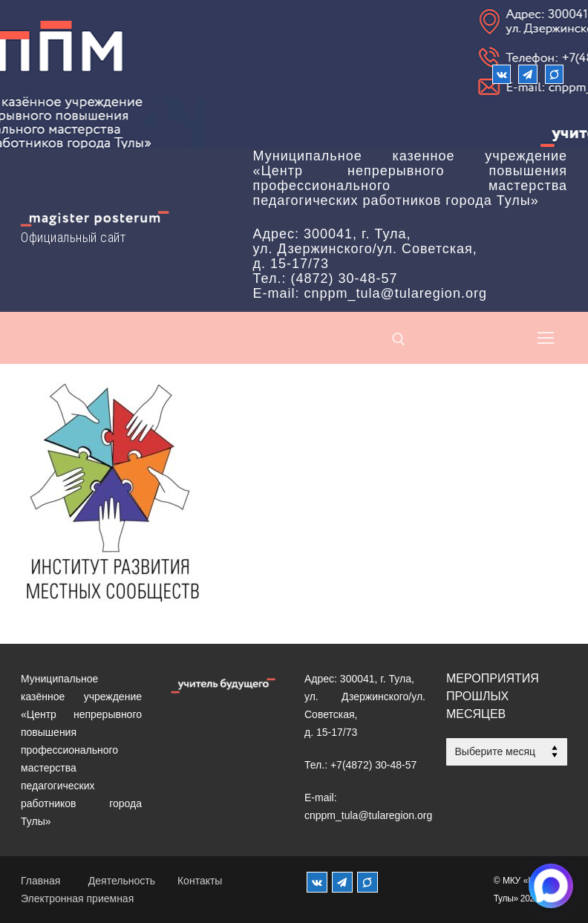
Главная (40, 881)
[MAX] (367, 882)
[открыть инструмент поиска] (399, 339)
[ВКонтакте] (502, 74)
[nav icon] (546, 338)
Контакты (200, 881)
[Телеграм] (527, 74)
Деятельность (122, 881)
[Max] (554, 74)
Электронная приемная (77, 898)
